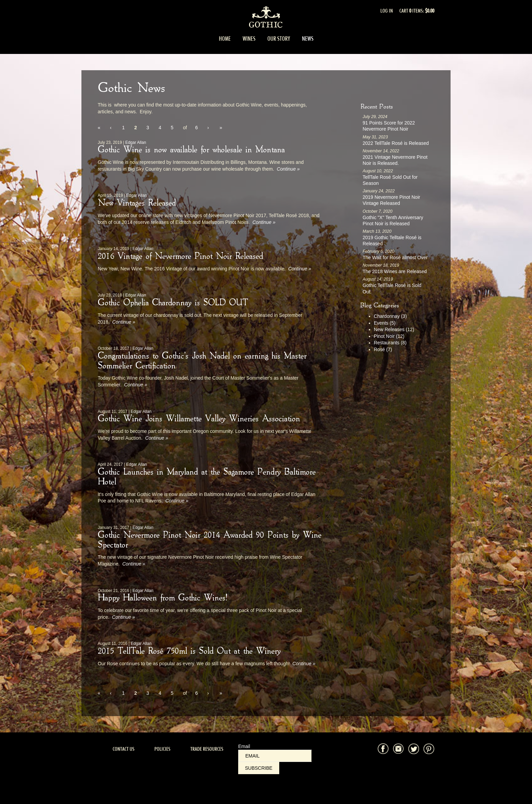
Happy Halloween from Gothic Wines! (162, 598)
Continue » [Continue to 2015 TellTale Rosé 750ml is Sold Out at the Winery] (304, 664)
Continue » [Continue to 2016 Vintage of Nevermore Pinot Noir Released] (300, 269)
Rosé (383, 349)
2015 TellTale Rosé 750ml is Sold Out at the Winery (189, 651)
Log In (387, 11)
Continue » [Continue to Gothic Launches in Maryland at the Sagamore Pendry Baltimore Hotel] (177, 501)
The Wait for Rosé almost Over (395, 257)
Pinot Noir (389, 336)
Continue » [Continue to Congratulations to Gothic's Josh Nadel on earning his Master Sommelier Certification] (136, 385)
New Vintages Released (137, 203)
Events (385, 323)
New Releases (394, 329)
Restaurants (390, 343)
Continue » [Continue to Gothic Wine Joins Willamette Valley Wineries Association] (157, 438)
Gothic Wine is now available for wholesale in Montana (191, 150)
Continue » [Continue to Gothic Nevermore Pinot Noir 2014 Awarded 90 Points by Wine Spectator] (134, 564)
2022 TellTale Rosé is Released (396, 143)
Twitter (414, 749)
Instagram (398, 749)
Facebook (383, 749)
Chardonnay (390, 316)
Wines (249, 39)
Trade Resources (207, 749)
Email (244, 746)
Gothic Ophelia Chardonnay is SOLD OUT (173, 303)
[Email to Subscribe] (275, 756)
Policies (162, 749)
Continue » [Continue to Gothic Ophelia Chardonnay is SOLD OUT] (124, 322)
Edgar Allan (136, 142)
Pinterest (429, 749)
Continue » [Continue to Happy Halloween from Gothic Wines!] (123, 617)
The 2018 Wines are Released (395, 271)
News (308, 39)
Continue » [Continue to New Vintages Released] (264, 222)
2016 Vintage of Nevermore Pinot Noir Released (180, 256)
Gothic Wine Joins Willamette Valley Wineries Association (199, 419)
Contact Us (123, 749)
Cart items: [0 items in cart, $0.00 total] (417, 11)
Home (225, 39)
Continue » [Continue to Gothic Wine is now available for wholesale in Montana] (288, 169)
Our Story (279, 39)
